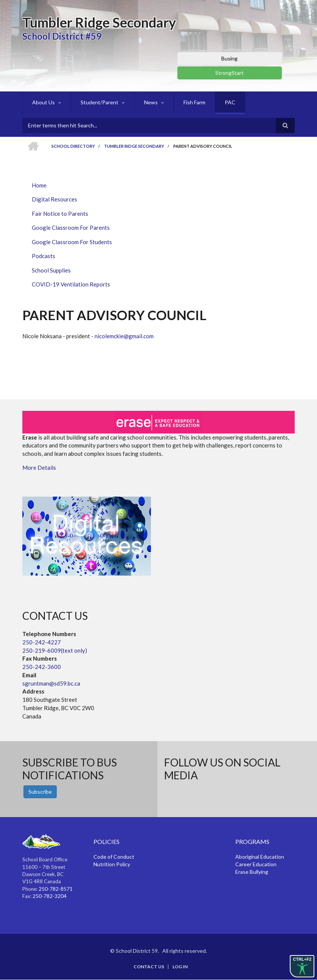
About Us (44, 102)
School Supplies (51, 270)
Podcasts (44, 256)
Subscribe (40, 792)
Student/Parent (99, 102)
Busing (229, 58)
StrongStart (229, 73)
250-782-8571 (56, 889)
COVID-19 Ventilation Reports (71, 284)
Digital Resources (54, 199)
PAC (230, 102)
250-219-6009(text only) (55, 650)
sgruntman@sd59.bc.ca (51, 683)
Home (39, 185)
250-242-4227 (42, 642)
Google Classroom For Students (72, 242)
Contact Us (149, 967)
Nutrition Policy (112, 864)
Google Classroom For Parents (71, 228)
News (151, 102)
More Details (39, 468)
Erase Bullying (252, 872)
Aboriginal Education (260, 857)
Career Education (256, 864)
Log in (180, 967)
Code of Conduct (114, 857)
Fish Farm (194, 102)
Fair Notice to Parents (60, 214)
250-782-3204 (50, 896)
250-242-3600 (42, 667)
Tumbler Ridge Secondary (99, 22)
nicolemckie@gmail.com (124, 336)
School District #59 (62, 36)
